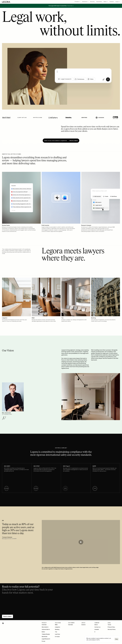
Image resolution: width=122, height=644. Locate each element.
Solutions (85, 2)
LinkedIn (97, 629)
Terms (109, 625)
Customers (99, 2)
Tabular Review (46, 634)
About (96, 625)
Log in (117, 2)
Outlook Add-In (46, 629)
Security (92, 2)
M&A (56, 625)
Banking (57, 629)
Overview (44, 625)
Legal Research (46, 639)
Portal (43, 641)
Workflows (45, 637)
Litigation (58, 627)
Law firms (57, 634)
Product (77, 2)
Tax (56, 632)
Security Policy (112, 629)
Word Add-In (45, 627)
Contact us (97, 627)
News (105, 2)
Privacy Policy (111, 627)
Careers (112, 2)
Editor (43, 632)
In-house (57, 637)
